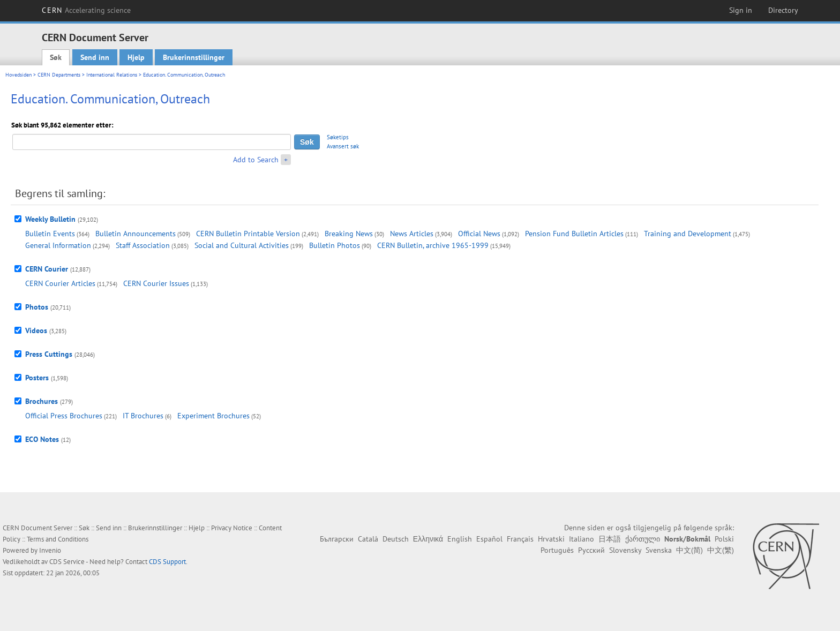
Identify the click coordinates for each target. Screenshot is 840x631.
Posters (37, 378)
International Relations (112, 75)
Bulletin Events (50, 234)
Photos (37, 307)
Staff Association (143, 245)
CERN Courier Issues (156, 283)
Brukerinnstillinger (194, 57)
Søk (56, 57)
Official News (479, 234)
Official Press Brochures (64, 416)
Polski (724, 539)
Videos (36, 330)
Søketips (338, 137)
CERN (86, 10)
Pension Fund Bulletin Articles (574, 234)
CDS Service (67, 562)
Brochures (42, 401)
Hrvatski (551, 539)
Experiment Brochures (213, 416)
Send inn (95, 57)
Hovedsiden (18, 75)
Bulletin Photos (335, 245)
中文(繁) (721, 550)
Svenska (659, 550)
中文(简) (689, 550)
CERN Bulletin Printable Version (248, 234)
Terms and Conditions (58, 539)
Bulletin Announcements (136, 234)
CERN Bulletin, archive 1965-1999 (433, 245)
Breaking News (349, 234)
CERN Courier (47, 269)
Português (557, 550)
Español (489, 539)
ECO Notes (42, 439)
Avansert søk (343, 146)
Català (368, 539)
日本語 (610, 539)
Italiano (582, 539)
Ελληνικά (428, 539)
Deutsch (396, 539)
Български (337, 539)
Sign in (741, 10)
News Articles (412, 234)
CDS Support (167, 562)
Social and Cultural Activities (242, 245)
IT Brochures (143, 416)
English (460, 539)
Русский (591, 550)
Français (520, 539)
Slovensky (625, 550)
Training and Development (688, 234)
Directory (783, 10)
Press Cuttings (49, 354)
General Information (58, 245)
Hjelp (136, 57)
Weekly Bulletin (50, 219)
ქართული (643, 539)
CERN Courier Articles (60, 283)
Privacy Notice (232, 528)
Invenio (50, 550)
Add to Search (256, 160)
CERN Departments (59, 75)
